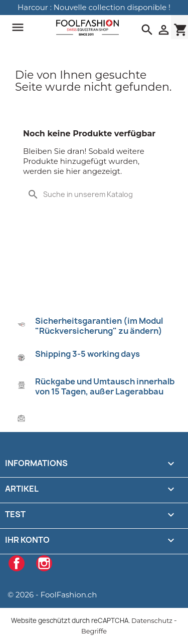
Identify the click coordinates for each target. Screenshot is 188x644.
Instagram (44, 563)
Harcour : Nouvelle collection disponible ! (94, 7)
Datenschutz (152, 621)
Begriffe (94, 631)
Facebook (17, 563)
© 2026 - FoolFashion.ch (52, 595)
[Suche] (94, 194)
